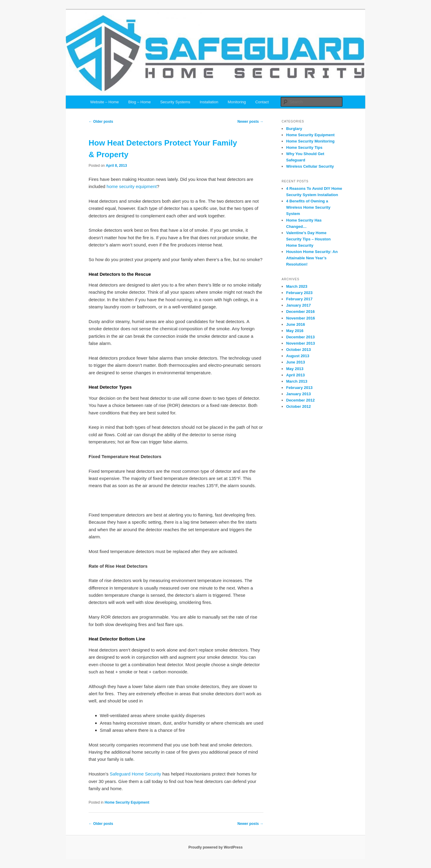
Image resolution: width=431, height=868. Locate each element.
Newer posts (250, 122)
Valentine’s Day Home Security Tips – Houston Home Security (308, 239)
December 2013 (300, 337)
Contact (262, 102)
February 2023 (299, 293)
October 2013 (298, 350)
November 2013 (301, 343)
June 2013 (296, 362)
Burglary (294, 129)
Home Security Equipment (127, 802)
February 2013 (299, 388)
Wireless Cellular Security (310, 166)
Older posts (101, 122)
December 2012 (300, 400)
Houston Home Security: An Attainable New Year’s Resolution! (312, 258)
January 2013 (298, 394)
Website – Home (104, 102)
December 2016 (300, 312)
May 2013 (295, 369)
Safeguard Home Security (136, 774)
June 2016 (296, 324)
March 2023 (297, 286)
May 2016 (295, 331)
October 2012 (298, 406)
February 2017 (299, 299)
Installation (209, 102)
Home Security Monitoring (310, 141)
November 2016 (301, 318)
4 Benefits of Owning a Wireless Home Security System (308, 207)
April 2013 (295, 375)
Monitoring (237, 102)
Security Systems (175, 102)
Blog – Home (140, 102)
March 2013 (297, 381)
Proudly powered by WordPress (215, 847)
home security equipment (132, 186)
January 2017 (298, 305)
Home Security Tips (304, 147)
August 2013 (298, 356)
